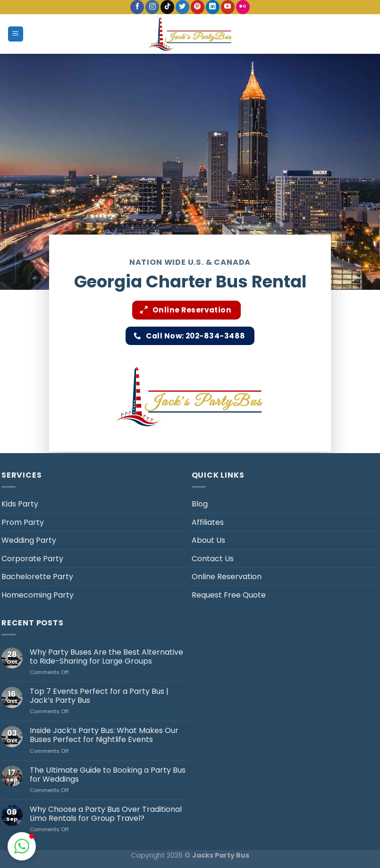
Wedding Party (29, 540)
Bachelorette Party (37, 577)
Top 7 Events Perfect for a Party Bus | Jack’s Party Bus (99, 696)
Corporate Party (32, 559)
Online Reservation (227, 577)
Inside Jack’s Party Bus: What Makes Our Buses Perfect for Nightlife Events (104, 735)
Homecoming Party (38, 595)
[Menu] (16, 34)
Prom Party (23, 522)
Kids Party (20, 504)
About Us (208, 540)
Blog (200, 504)
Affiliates (208, 522)
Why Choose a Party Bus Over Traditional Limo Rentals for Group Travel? (106, 814)
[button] (22, 846)
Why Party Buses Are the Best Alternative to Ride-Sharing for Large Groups (106, 657)
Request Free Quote (229, 595)
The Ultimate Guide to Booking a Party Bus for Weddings (108, 775)
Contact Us (213, 559)
